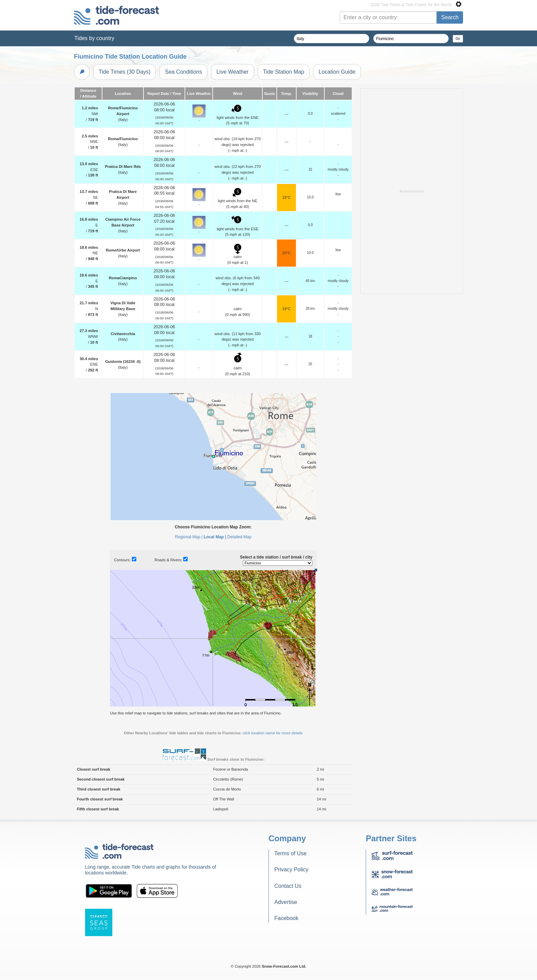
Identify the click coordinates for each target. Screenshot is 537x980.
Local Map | (215, 537)
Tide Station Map (284, 72)
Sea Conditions (183, 72)
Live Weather (233, 72)
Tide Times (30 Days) (124, 72)
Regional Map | (189, 537)
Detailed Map (239, 537)
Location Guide (337, 72)
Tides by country (94, 38)
